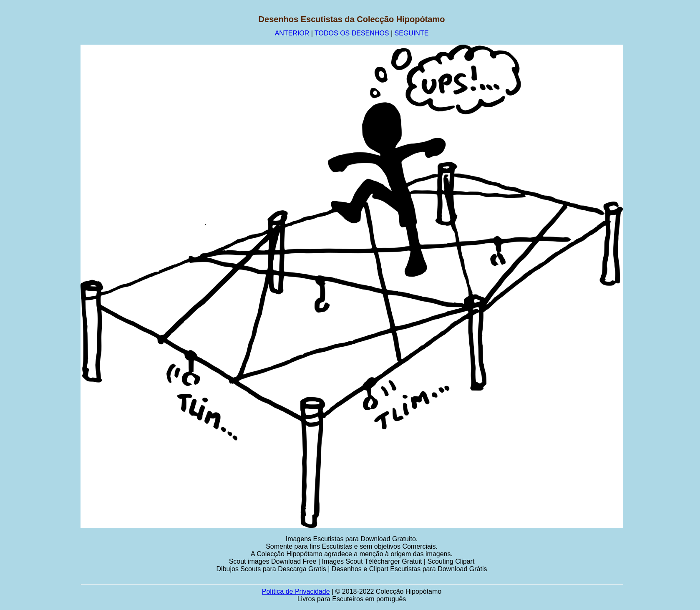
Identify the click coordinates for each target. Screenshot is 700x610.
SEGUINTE (412, 33)
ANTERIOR (292, 33)
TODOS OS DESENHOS (352, 33)
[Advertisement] (40, 140)
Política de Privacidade (296, 591)
